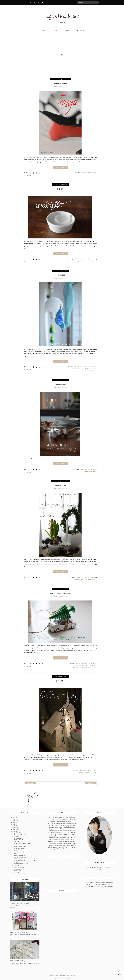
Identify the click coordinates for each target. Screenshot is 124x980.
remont (61, 842)
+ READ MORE (60, 167)
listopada (17, 864)
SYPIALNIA (52, 825)
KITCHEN (71, 818)
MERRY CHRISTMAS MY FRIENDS (60, 592)
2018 (14, 819)
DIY (82, 576)
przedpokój (51, 842)
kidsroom (53, 838)
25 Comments (28, 369)
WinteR (60, 825)
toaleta (61, 844)
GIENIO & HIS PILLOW (20, 854)
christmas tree (92, 366)
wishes (94, 172)
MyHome (73, 822)
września (17, 867)
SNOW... (16, 848)
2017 (14, 821)
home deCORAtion (84, 368)
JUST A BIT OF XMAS (20, 847)
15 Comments (28, 471)
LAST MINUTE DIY (60, 484)
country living (56, 831)
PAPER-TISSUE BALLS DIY (21, 862)
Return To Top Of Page (62, 976)
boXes (84, 259)
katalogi (72, 835)
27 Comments (28, 579)
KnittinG (85, 261)
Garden (59, 818)
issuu (68, 835)
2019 (14, 817)
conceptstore (71, 829)
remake (56, 842)
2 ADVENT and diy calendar (21, 850)
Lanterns (93, 368)
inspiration (63, 835)
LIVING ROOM (93, 261)
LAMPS (64, 820)
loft (62, 838)
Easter (55, 818)
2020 (14, 816)
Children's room (91, 259)
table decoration (79, 578)
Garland (94, 576)
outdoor (61, 840)
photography (71, 840)
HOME (44, 31)
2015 (14, 824)
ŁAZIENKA (67, 847)
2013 (14, 828)
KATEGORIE (68, 31)
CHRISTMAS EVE (60, 383)
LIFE (68, 820)
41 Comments (28, 175)
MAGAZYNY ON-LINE (80, 31)
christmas (52, 829)
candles (78, 576)
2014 (14, 826)
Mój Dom (52, 824)
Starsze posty (90, 781)
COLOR (57, 816)
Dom (74, 816)
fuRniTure (52, 833)
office (58, 840)
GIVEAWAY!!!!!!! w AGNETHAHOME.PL (20, 930)
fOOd (62, 831)
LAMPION (58, 820)
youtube (62, 847)
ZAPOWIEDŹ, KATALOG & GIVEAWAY (20, 902)
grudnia (16, 831)
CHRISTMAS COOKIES (20, 845)
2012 (14, 829)
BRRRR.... (16, 852)
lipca (16, 871)
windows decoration (91, 370)
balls (75, 366)
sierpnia (17, 869)
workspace (73, 845)
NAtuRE (57, 824)
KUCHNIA (53, 820)
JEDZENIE (64, 818)
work (62, 845)
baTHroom (78, 259)
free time (84, 172)
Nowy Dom (62, 824)
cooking (51, 831)
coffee (65, 829)
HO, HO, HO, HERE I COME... (21, 855)
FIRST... (16, 857)
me (64, 838)
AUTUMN (51, 816)
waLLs (69, 844)
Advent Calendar (81, 768)
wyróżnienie (57, 847)
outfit (65, 840)
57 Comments (28, 261)
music (89, 172)
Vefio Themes (71, 974)
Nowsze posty (30, 781)
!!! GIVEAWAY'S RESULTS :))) (17, 959)
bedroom (68, 827)
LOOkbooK (55, 822)
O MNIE (56, 31)
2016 (14, 822)
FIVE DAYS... (60, 679)
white (73, 844)
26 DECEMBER (60, 274)
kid (50, 838)
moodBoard (68, 838)
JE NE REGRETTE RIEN (60, 83)
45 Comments (28, 665)
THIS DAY (60, 188)
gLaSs (80, 261)
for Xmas (75, 368)
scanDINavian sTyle (69, 842)
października (18, 866)
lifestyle (58, 838)
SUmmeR (72, 824)
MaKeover (67, 822)
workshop (67, 845)
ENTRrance (51, 818)
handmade (81, 664)
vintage (64, 844)
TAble (95, 470)
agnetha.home (62, 16)
